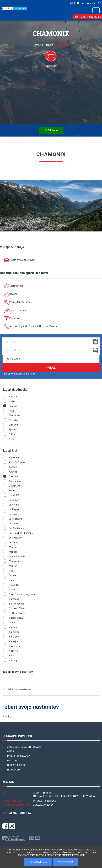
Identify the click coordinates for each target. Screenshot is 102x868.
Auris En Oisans (17, 462)
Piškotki (12, 761)
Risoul (12, 590)
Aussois (13, 467)
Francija (49, 45)
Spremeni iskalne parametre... (20, 374)
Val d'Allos (14, 632)
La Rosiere (14, 514)
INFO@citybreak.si (45, 801)
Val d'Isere (14, 637)
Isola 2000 (14, 495)
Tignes (13, 623)
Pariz (12, 580)
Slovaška (14, 420)
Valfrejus (14, 641)
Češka (12, 401)
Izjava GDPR (14, 770)
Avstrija (13, 397)
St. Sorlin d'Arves (18, 613)
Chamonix (14, 476)
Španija (13, 430)
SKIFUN (75, 3)
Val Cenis (14, 627)
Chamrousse (16, 481)
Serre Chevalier (17, 604)
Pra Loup (14, 585)
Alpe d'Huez (15, 458)
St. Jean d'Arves (17, 608)
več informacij (66, 862)
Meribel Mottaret (18, 557)
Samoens (14, 599)
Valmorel (14, 651)
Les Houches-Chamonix (21, 533)
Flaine (12, 491)
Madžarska (15, 415)
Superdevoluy (16, 618)
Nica (11, 571)
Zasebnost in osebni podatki (24, 747)
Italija (12, 411)
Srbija (12, 434)
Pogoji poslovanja (19, 756)
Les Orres (14, 542)
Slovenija (14, 425)
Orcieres (13, 575)
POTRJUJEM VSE (38, 862)
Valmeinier (15, 646)
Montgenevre (16, 561)
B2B (99, 3)
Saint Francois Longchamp (23, 594)
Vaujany (13, 660)
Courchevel (15, 486)
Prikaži (51, 368)
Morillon (13, 566)
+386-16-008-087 (43, 806)
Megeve (13, 547)
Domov (37, 45)
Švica (12, 439)
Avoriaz (13, 472)
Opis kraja (51, 130)
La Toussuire (16, 519)
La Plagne (14, 509)
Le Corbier (14, 524)
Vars (11, 656)
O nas (11, 751)
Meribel (13, 552)
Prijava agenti (88, 3)
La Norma (14, 505)
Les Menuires (16, 538)
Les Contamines (17, 528)
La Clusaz (14, 500)
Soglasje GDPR (16, 765)
